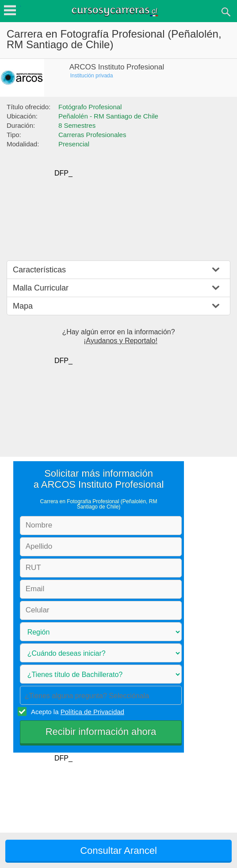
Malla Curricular (41, 288)
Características (39, 270)
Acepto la (76, 711)
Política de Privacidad (92, 712)
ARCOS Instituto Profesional (117, 67)
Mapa (23, 306)
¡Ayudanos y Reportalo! (120, 341)
